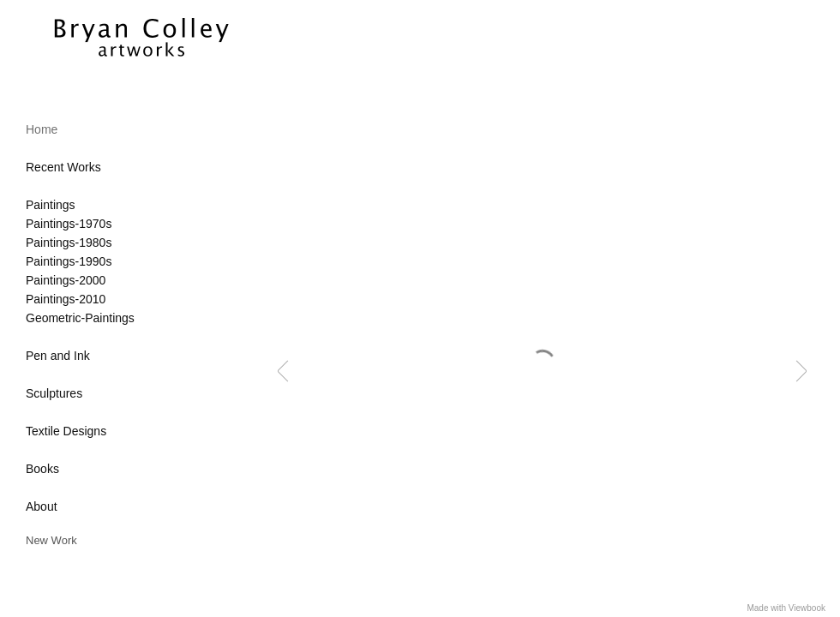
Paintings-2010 (66, 299)
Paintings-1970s (69, 224)
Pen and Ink (58, 356)
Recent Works (63, 167)
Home (42, 129)
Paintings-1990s (69, 261)
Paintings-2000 (66, 280)
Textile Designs (66, 431)
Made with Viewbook (786, 608)
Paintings (51, 205)
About (42, 506)
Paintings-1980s (69, 243)
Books (42, 469)
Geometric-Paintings (80, 318)
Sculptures (54, 393)
